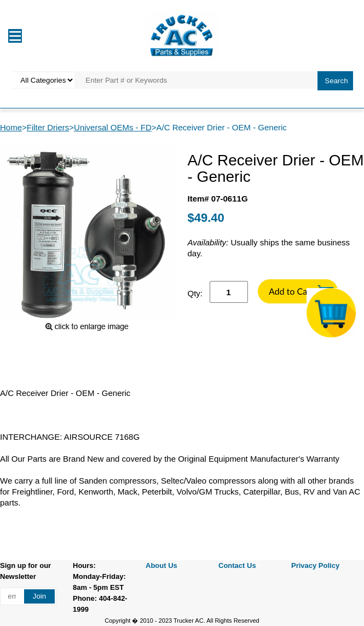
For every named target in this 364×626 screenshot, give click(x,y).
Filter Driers (48, 127)
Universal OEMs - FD (113, 127)
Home (11, 127)
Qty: (195, 293)
